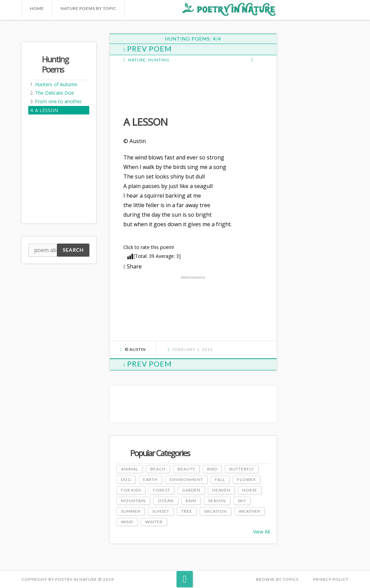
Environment (186, 479)
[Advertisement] (178, 89)
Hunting (159, 60)
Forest (161, 490)
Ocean (166, 501)
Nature (137, 60)
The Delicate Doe (55, 93)
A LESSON (47, 110)
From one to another (58, 101)
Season (217, 501)
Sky (242, 501)
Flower (246, 479)
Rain (191, 501)
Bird (212, 469)
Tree (187, 511)
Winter (154, 522)
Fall (220, 479)
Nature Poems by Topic (88, 8)
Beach (158, 469)
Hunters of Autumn (56, 84)
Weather (250, 511)
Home (37, 8)
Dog (126, 479)
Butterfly (242, 469)
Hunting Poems (55, 64)
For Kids (131, 490)
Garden (191, 490)
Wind (127, 522)
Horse (250, 490)
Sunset (161, 511)
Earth (150, 479)
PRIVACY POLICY (331, 579)
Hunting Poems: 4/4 (193, 39)
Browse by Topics (277, 579)
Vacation (215, 511)
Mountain (133, 501)
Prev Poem (148, 49)
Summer (131, 511)
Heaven (221, 490)
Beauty (186, 469)
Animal (130, 469)
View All (261, 532)
